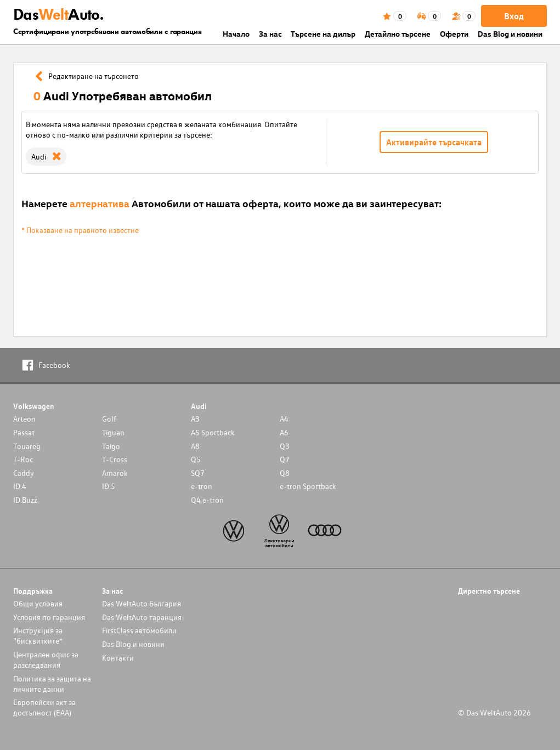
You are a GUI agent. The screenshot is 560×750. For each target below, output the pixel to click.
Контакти (118, 658)
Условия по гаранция (49, 617)
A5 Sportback (213, 432)
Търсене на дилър (323, 34)
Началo (236, 34)
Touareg (27, 446)
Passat (24, 432)
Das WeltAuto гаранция (142, 617)
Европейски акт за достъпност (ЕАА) (44, 707)
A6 (284, 432)
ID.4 (20, 486)
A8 (195, 446)
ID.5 (109, 486)
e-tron (202, 486)
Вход (514, 16)
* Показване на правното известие (80, 230)
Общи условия (38, 603)
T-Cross (115, 459)
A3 (195, 419)
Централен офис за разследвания (46, 660)
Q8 (285, 473)
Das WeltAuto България (142, 603)
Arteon (24, 419)
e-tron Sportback (308, 486)
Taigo (111, 446)
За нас (270, 34)
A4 (284, 419)
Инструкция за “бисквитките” (38, 635)
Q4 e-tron (207, 500)
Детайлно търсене (398, 34)
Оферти (454, 34)
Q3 (285, 446)
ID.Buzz (25, 500)
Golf (109, 419)
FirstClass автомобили (139, 630)
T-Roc (23, 459)
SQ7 (198, 473)
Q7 (285, 459)
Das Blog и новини (510, 34)
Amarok (115, 473)
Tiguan (113, 432)
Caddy (24, 473)
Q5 (196, 459)
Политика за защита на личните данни (52, 684)
